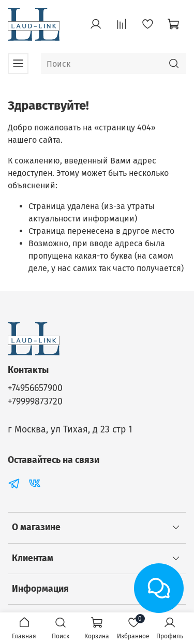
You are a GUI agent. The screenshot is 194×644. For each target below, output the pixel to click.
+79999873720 (35, 402)
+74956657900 (35, 388)
